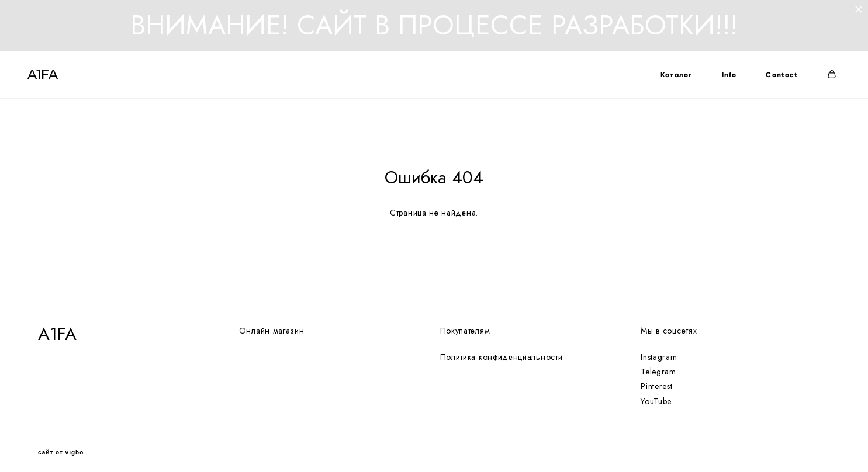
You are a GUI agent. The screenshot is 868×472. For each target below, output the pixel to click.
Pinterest (656, 379)
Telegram (658, 364)
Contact (772, 81)
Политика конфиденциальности (502, 349)
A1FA (53, 81)
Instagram (659, 349)
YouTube (656, 393)
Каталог (666, 81)
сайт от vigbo (61, 445)
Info (719, 81)
